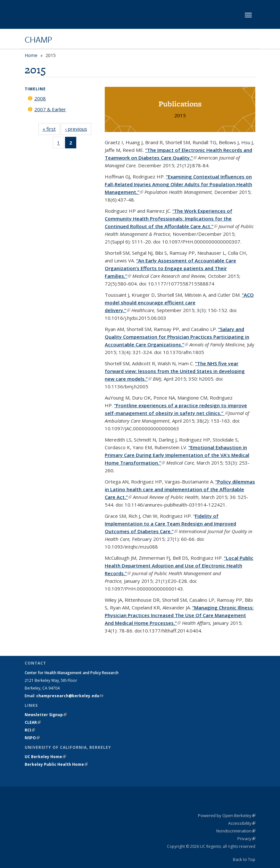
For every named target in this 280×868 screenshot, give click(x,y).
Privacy (246, 839)
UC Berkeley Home (45, 757)
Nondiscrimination (236, 831)
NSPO (32, 738)
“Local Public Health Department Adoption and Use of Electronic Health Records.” (179, 566)
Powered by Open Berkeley (227, 815)
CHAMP (38, 39)
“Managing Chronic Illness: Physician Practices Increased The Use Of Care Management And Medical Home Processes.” (179, 615)
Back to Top (244, 859)
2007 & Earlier (50, 109)
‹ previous (78, 129)
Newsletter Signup (46, 715)
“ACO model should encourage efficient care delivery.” (179, 302)
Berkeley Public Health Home (56, 764)
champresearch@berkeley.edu (70, 696)
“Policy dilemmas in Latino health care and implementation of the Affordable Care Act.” (180, 489)
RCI (30, 730)
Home (31, 55)
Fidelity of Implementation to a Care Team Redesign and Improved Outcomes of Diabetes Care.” (170, 524)
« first (51, 129)
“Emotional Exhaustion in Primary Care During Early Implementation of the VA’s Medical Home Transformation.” (177, 455)
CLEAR (33, 722)
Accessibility (242, 823)
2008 (40, 98)
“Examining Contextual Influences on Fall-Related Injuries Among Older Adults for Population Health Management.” (178, 184)
